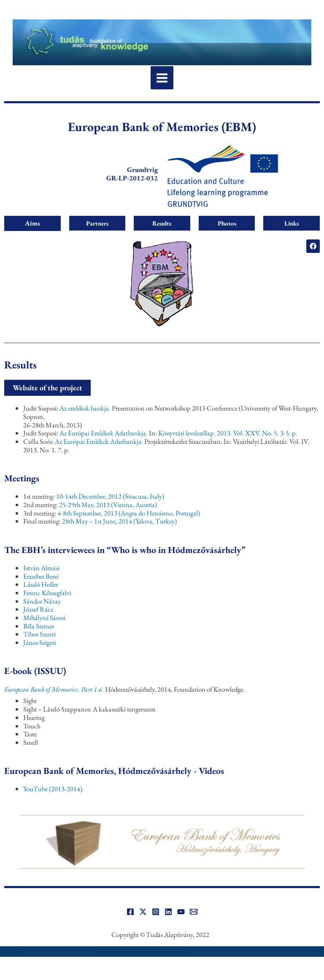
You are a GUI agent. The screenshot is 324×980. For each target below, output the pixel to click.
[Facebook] (130, 912)
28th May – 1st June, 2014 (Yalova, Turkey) (119, 521)
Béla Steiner (39, 626)
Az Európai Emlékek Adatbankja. (100, 441)
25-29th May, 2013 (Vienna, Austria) (108, 505)
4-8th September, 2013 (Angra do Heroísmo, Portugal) (129, 513)
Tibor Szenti (39, 634)
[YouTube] (181, 912)
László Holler (41, 584)
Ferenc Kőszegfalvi (47, 593)
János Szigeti (40, 642)
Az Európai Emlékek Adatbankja (103, 433)
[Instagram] (156, 912)
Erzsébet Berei (41, 576)
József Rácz (38, 609)
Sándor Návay (42, 601)
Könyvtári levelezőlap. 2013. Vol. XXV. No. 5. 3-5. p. (228, 433)
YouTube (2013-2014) (53, 789)
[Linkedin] (168, 912)
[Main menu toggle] (162, 78)
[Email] (194, 912)
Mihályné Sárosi (44, 618)
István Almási (41, 568)
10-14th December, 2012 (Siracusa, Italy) (110, 496)
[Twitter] (143, 912)
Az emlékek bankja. (86, 408)
